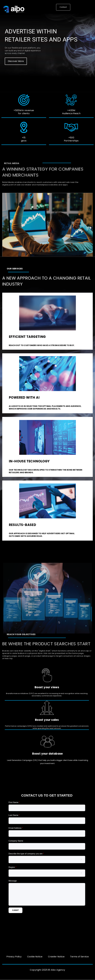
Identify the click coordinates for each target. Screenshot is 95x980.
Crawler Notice (56, 957)
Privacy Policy (14, 957)
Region (30, 863)
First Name (31, 831)
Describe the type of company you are (37, 857)
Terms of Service (79, 957)
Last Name (31, 838)
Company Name (32, 850)
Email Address (32, 844)
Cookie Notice (35, 957)
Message (30, 870)
